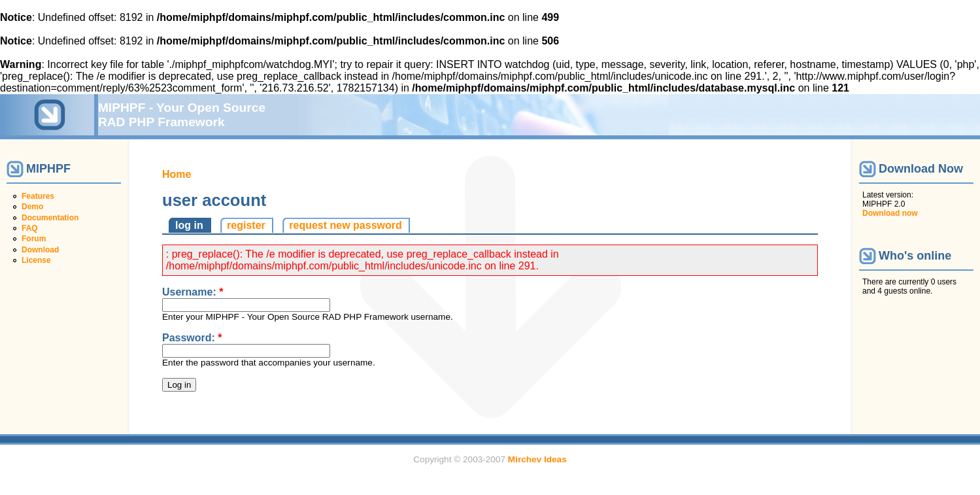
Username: (193, 292)
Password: (192, 338)
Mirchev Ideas (537, 459)
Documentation (50, 218)
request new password (346, 225)
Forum (34, 239)
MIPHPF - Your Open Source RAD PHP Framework (182, 115)
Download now (890, 213)
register (246, 225)
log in (189, 225)
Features (38, 196)
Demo (32, 207)
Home (177, 174)
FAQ (30, 228)
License (36, 260)
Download (40, 250)
